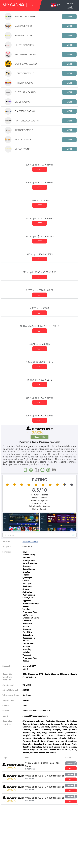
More (70, 763)
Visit (69, 16)
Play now (39, 437)
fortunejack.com (30, 541)
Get (39, 169)
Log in (70, 7)
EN (56, 5)
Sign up (70, 3)
